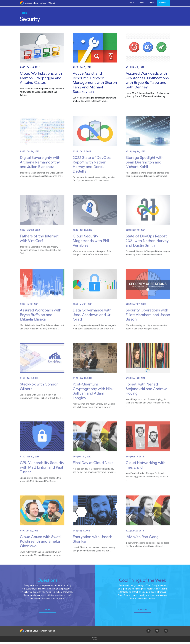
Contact (142, 612)
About (131, 3)
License (95, 640)
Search (152, 3)
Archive (141, 3)
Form (47, 612)
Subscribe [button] (163, 3)
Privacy (95, 642)
